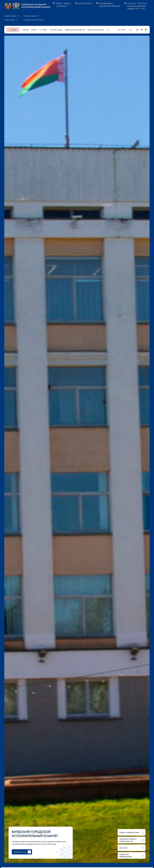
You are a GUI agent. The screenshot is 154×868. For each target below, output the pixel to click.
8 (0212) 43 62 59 (85, 3)
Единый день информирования (126, 855)
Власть (34, 30)
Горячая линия (10, 20)
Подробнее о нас (20, 852)
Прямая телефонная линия (129, 832)
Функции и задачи (30, 16)
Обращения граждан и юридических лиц (128, 840)
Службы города (56, 30)
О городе (43, 30)
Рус (119, 30)
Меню (14, 30)
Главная (25, 30)
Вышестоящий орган (96, 30)
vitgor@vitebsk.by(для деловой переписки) (110, 5)
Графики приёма (10, 16)
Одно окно (123, 848)
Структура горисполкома (33, 20)
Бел (124, 30)
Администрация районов (75, 30)
